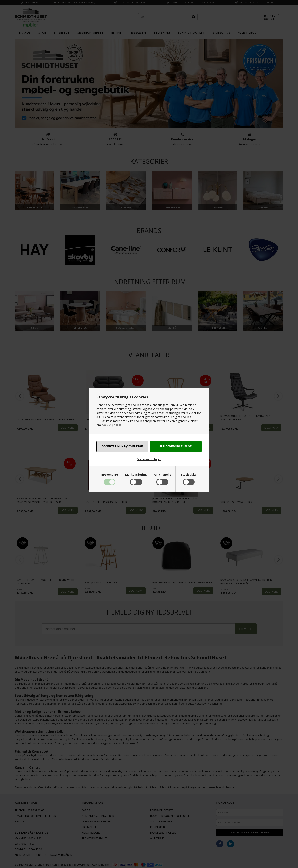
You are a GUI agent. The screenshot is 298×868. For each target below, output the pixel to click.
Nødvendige (109, 475)
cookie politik (111, 425)
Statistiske (189, 475)
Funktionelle (162, 475)
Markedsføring (136, 475)
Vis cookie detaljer (149, 459)
